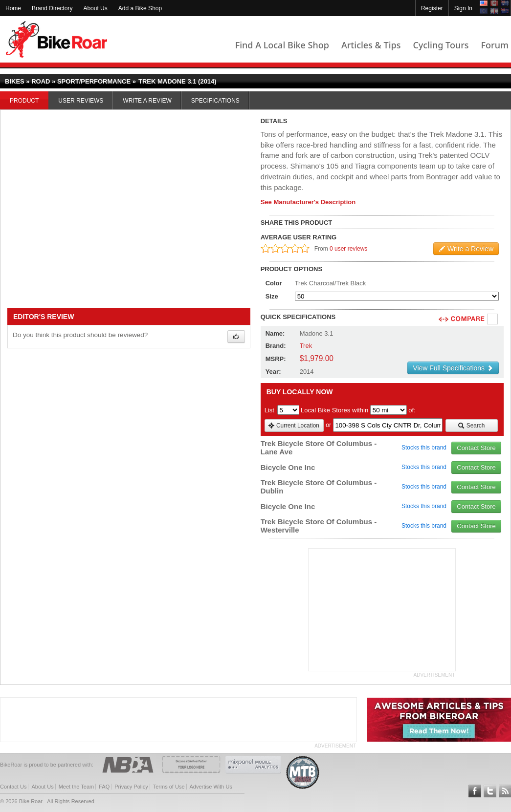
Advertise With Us (211, 787)
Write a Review (147, 101)
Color (274, 283)
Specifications (215, 101)
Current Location (294, 426)
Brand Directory (52, 8)
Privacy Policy (131, 787)
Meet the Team (77, 787)
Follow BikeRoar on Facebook (475, 791)
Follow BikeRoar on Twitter (490, 791)
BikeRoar (56, 39)
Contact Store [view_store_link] (476, 448)
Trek (306, 346)
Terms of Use (169, 787)
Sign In (463, 8)
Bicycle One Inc (288, 467)
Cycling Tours (441, 45)
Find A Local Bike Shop (282, 45)
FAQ (104, 787)
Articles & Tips (371, 45)
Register (432, 8)
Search (471, 426)
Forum (495, 45)
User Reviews (81, 101)
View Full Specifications (453, 368)
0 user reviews (348, 249)
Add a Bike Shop (140, 8)
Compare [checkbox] (493, 320)
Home (13, 8)
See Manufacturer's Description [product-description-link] (308, 202)
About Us (95, 8)
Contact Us (13, 787)
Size (272, 296)
